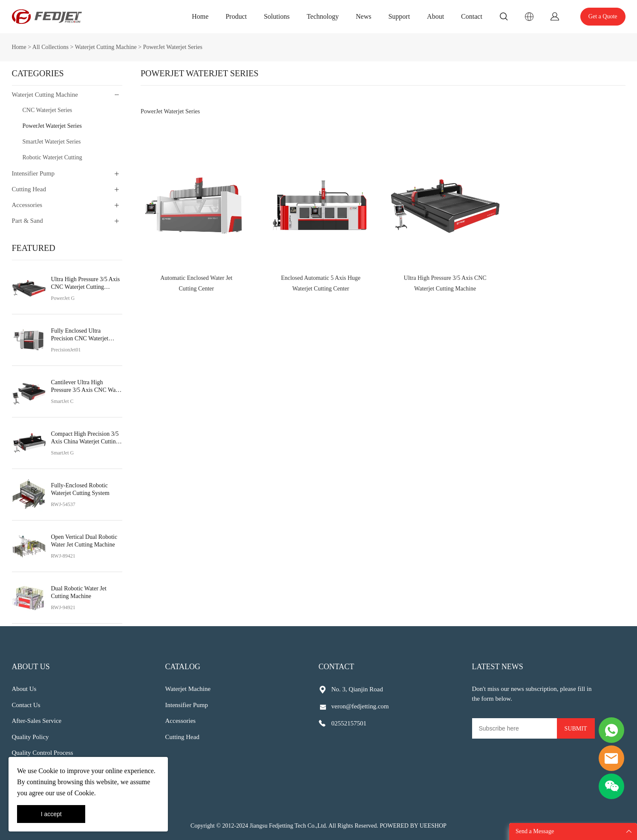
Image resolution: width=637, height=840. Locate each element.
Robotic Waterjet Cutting (52, 157)
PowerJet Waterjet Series (173, 47)
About (435, 16)
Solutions (277, 16)
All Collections (50, 47)
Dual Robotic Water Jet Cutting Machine (79, 592)
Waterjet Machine (188, 689)
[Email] (514, 728)
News (363, 16)
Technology (323, 16)
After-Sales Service (37, 721)
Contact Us (26, 705)
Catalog (183, 667)
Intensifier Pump (33, 173)
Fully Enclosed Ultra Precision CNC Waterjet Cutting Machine (80, 335)
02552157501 (349, 723)
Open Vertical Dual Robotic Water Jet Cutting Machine (84, 541)
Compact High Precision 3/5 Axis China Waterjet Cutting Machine (85, 438)
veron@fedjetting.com (360, 706)
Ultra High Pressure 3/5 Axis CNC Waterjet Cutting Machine (86, 283)
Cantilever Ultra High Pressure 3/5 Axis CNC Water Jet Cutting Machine (87, 387)
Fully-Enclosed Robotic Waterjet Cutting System (80, 489)
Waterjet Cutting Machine (106, 47)
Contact (472, 16)
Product (236, 16)
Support (399, 16)
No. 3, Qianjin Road (357, 689)
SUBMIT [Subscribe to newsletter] (576, 729)
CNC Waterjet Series (48, 110)
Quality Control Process (43, 753)
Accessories (27, 205)
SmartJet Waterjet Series (52, 142)
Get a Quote (603, 16)
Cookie (48, 771)
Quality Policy (30, 737)
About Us (31, 667)
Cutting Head (29, 189)
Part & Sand (27, 221)
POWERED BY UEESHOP (413, 826)
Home (200, 16)
